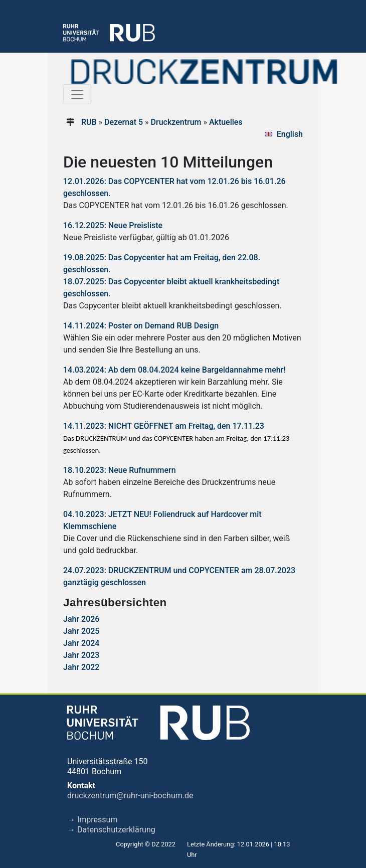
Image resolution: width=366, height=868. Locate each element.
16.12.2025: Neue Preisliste (113, 225)
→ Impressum (92, 820)
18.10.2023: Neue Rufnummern (120, 470)
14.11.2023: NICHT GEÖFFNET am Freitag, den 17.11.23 (164, 426)
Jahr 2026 (81, 619)
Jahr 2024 (81, 643)
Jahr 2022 (81, 667)
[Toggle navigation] (77, 94)
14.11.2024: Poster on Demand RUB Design (141, 326)
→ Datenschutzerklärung (111, 830)
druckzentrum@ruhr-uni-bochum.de (130, 796)
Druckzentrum (176, 122)
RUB (89, 122)
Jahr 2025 (81, 631)
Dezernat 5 (124, 122)
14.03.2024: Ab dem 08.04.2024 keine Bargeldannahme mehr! (174, 370)
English (290, 134)
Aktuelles (226, 122)
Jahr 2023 (81, 655)
